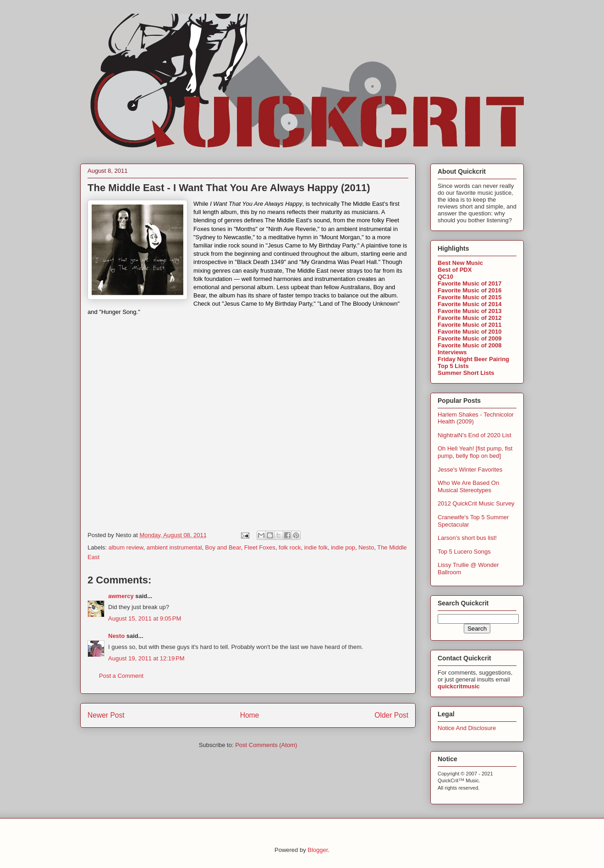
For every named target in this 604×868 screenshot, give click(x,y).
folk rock (290, 547)
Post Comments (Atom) (266, 745)
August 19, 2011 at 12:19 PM (146, 658)
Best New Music (460, 263)
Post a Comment (121, 676)
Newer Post (106, 715)
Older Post (391, 715)
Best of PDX (455, 270)
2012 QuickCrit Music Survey (476, 503)
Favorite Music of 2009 (469, 338)
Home (250, 715)
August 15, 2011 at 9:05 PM (145, 618)
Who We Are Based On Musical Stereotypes (468, 486)
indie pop (343, 547)
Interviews (452, 352)
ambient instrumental (174, 547)
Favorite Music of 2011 (469, 325)
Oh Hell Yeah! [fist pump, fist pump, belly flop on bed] (475, 452)
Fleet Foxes (260, 547)
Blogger (318, 850)
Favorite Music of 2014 (469, 304)
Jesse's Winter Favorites (470, 470)
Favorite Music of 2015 (469, 297)
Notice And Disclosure (467, 728)
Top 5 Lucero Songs (464, 552)
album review (126, 547)
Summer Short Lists (466, 373)
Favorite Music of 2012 (469, 318)
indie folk (316, 547)
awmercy (121, 596)
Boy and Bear (223, 547)
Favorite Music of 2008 (469, 345)
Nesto (366, 547)
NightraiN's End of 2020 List (475, 435)
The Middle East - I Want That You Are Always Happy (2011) (229, 188)
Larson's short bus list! (467, 538)
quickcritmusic (459, 686)
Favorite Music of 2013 (469, 311)
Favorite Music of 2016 (469, 290)
